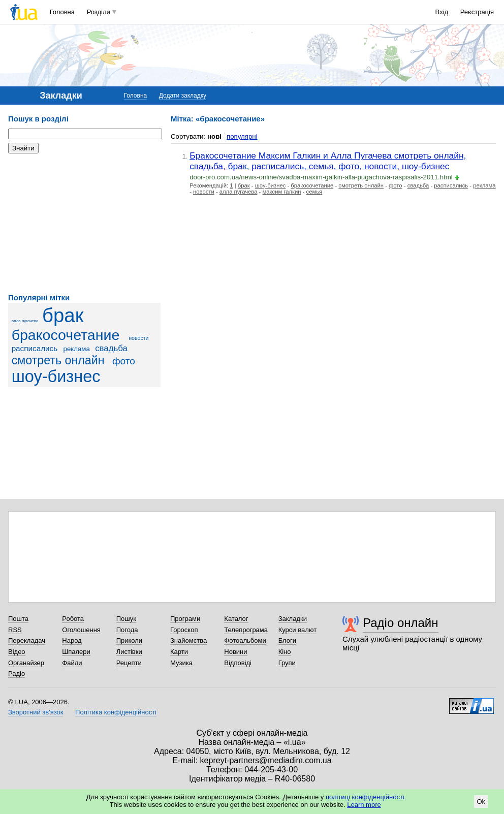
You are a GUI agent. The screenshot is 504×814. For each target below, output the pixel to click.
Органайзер (26, 663)
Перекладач (27, 640)
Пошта (18, 619)
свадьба (111, 348)
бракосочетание (66, 335)
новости (138, 338)
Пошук (126, 619)
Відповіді (238, 663)
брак (63, 315)
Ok (481, 802)
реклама (77, 349)
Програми (185, 619)
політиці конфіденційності (365, 797)
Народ (72, 640)
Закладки (293, 619)
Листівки (129, 652)
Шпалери (76, 652)
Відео (17, 652)
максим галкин (281, 192)
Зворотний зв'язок (36, 712)
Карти (179, 652)
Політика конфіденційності (116, 712)
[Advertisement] (84, 224)
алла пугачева (25, 321)
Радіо (17, 674)
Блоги (287, 640)
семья (314, 192)
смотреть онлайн (58, 360)
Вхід (442, 12)
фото (124, 361)
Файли (72, 663)
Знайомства (188, 640)
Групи (287, 663)
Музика (181, 663)
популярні (242, 136)
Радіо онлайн (401, 623)
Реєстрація (477, 12)
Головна (62, 12)
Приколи (129, 640)
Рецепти (129, 663)
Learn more (364, 805)
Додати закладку (183, 96)
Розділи (99, 12)
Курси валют (298, 630)
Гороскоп (184, 630)
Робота (73, 619)
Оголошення (81, 630)
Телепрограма (246, 630)
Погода (127, 630)
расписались (35, 348)
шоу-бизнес (56, 377)
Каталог (236, 619)
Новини (235, 652)
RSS (15, 630)
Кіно (285, 652)
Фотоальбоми (245, 640)
